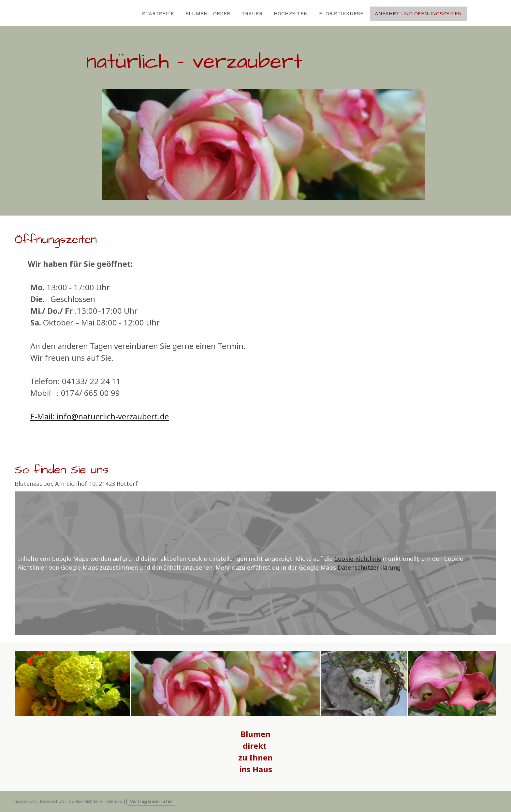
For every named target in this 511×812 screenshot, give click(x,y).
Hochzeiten (251, 13)
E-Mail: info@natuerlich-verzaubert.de (100, 416)
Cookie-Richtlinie (358, 559)
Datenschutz (52, 801)
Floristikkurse (301, 13)
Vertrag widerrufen (151, 801)
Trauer (212, 13)
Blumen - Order (168, 13)
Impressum (24, 801)
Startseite (118, 13)
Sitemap (114, 801)
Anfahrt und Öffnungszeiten (378, 13)
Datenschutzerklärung (369, 567)
